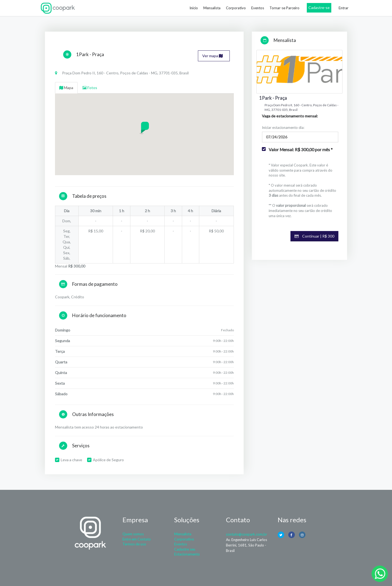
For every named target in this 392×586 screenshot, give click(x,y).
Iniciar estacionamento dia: (283, 127)
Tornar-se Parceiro (284, 8)
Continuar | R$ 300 (314, 236)
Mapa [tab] (66, 88)
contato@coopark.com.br (246, 534)
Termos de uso (134, 544)
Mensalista (212, 8)
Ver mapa (212, 56)
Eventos (258, 8)
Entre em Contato (137, 539)
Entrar (344, 8)
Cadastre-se (319, 7)
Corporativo (236, 8)
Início (194, 8)
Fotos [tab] (90, 88)
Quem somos (133, 534)
